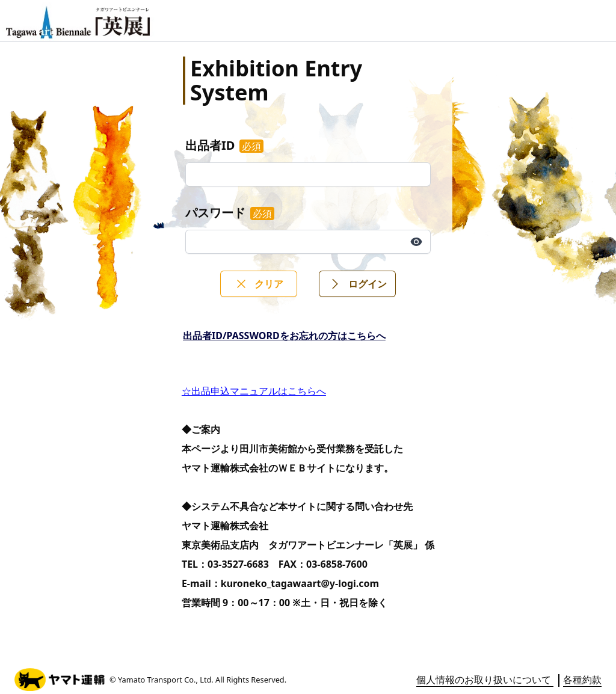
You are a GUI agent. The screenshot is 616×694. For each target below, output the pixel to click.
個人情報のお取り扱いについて (485, 680)
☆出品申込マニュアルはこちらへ (254, 391)
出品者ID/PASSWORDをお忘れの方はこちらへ (284, 336)
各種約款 (582, 680)
